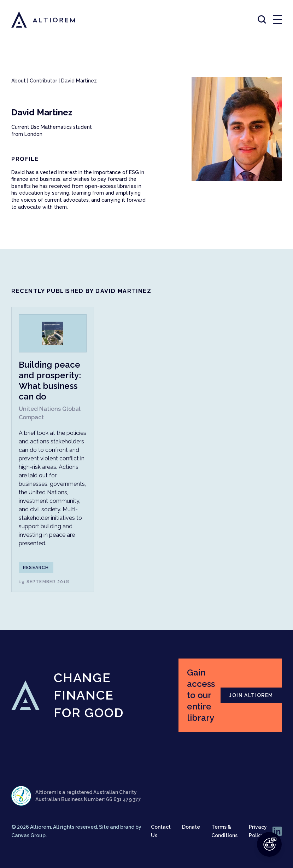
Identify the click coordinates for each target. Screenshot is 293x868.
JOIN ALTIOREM (251, 695)
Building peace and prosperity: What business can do (50, 381)
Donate (191, 827)
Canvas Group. (29, 835)
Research (36, 568)
